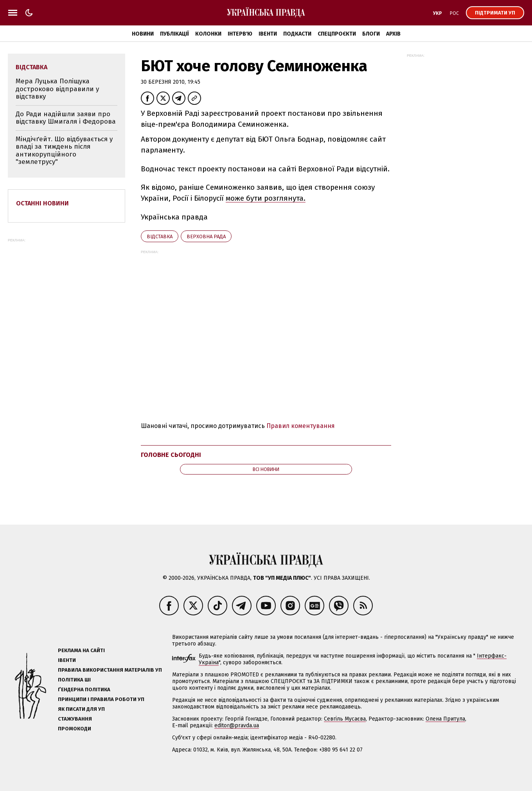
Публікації (174, 34)
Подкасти (297, 34)
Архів (393, 34)
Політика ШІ (74, 680)
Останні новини (42, 203)
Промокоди (75, 729)
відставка (160, 236)
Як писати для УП (81, 709)
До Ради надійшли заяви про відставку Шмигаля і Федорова (66, 118)
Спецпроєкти (337, 34)
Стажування (75, 719)
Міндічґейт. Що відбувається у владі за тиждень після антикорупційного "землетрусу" (64, 151)
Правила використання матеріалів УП (110, 670)
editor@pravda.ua (237, 725)
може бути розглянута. (266, 198)
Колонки (208, 34)
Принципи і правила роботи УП (101, 699)
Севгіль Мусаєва (345, 719)
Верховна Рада (206, 236)
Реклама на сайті (81, 650)
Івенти (268, 34)
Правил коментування (301, 426)
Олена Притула (445, 719)
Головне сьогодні (171, 455)
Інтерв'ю (240, 34)
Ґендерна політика (84, 689)
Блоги (371, 34)
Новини (143, 34)
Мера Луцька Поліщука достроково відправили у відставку (57, 89)
